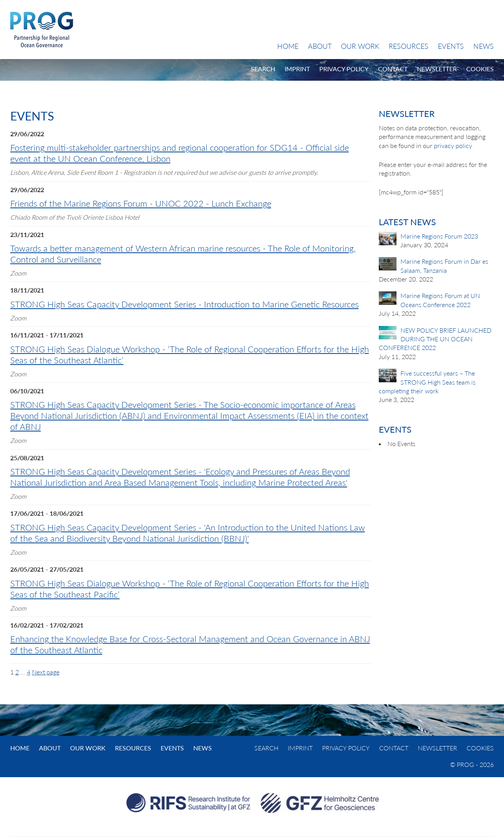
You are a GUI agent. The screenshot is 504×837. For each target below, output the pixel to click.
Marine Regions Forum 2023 (439, 236)
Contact (393, 69)
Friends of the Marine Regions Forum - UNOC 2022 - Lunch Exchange (141, 203)
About (320, 46)
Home (288, 46)
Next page (46, 672)
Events (451, 46)
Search (263, 69)
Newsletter (437, 69)
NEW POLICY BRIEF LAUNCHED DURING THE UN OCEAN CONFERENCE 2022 (435, 339)
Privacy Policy (344, 69)
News (484, 46)
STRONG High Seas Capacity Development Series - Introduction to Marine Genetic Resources (184, 304)
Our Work (360, 46)
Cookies (480, 69)
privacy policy (453, 145)
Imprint (297, 69)
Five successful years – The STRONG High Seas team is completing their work (427, 382)
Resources (409, 46)
